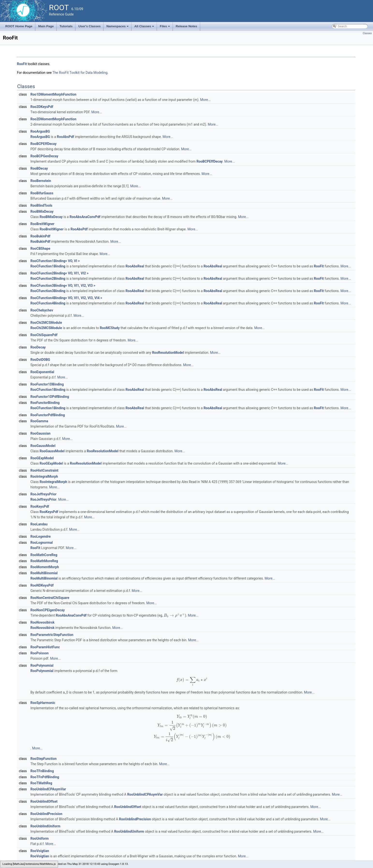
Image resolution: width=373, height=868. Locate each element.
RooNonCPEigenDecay (48, 610)
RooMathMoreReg (44, 561)
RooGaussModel (43, 446)
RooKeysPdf (40, 506)
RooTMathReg (41, 783)
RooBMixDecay (42, 211)
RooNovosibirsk (43, 622)
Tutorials (66, 26)
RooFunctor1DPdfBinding (50, 397)
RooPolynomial (42, 665)
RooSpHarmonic (43, 703)
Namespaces (118, 28)
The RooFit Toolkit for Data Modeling (80, 73)
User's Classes (89, 26)
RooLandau (39, 524)
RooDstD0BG (40, 360)
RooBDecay (39, 168)
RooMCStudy (110, 328)
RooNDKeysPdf (42, 585)
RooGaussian (40, 433)
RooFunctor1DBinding (47, 384)
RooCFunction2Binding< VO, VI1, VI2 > (59, 273)
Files (165, 28)
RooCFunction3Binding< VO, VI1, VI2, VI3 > (63, 286)
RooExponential (42, 372)
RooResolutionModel (168, 353)
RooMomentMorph (45, 567)
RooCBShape (40, 249)
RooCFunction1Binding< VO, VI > (55, 261)
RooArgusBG (40, 131)
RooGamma (39, 421)
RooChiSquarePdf (44, 335)
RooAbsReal (135, 266)
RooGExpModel (42, 458)
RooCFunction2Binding (48, 279)
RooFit (22, 64)
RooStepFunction (44, 759)
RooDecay (38, 347)
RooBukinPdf (40, 236)
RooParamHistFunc (45, 647)
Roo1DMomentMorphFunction (53, 94)
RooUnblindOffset (44, 801)
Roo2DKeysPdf (42, 107)
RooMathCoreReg (44, 555)
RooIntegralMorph (44, 476)
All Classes (145, 28)
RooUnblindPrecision (46, 814)
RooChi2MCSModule (46, 323)
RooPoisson (40, 653)
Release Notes (186, 26)
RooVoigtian (40, 851)
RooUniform (40, 838)
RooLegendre (41, 536)
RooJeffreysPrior (44, 494)
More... (205, 100)
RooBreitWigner (42, 224)
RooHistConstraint (44, 470)
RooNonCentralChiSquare (50, 598)
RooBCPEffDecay (44, 144)
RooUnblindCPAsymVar (48, 789)
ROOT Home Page (19, 26)
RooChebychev (42, 310)
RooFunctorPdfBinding (48, 415)
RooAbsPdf (65, 137)
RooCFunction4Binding (48, 303)
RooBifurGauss (42, 193)
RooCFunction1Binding (48, 266)
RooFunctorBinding (45, 403)
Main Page (46, 26)
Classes (367, 33)
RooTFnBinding (42, 771)
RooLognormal (42, 543)
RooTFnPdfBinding (45, 777)
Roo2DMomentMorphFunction (53, 119)
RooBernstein (41, 181)
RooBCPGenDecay (44, 156)
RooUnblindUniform (45, 826)
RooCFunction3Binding (48, 291)
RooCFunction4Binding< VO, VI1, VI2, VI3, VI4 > (66, 298)
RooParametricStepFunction (52, 635)
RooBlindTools (41, 205)
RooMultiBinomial (44, 573)
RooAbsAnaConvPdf (85, 217)
